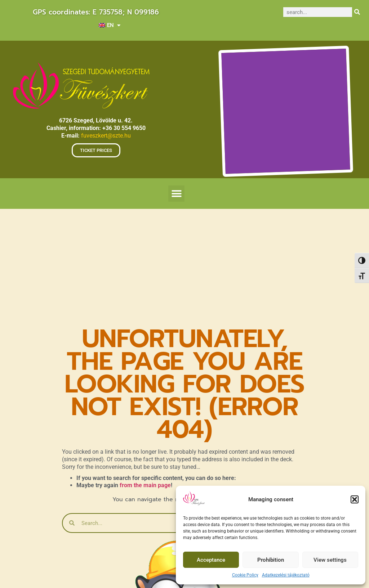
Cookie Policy (245, 575)
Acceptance (211, 560)
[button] (355, 499)
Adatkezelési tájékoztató (286, 575)
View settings (330, 560)
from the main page (145, 485)
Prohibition (271, 560)
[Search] (357, 12)
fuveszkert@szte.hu (106, 136)
